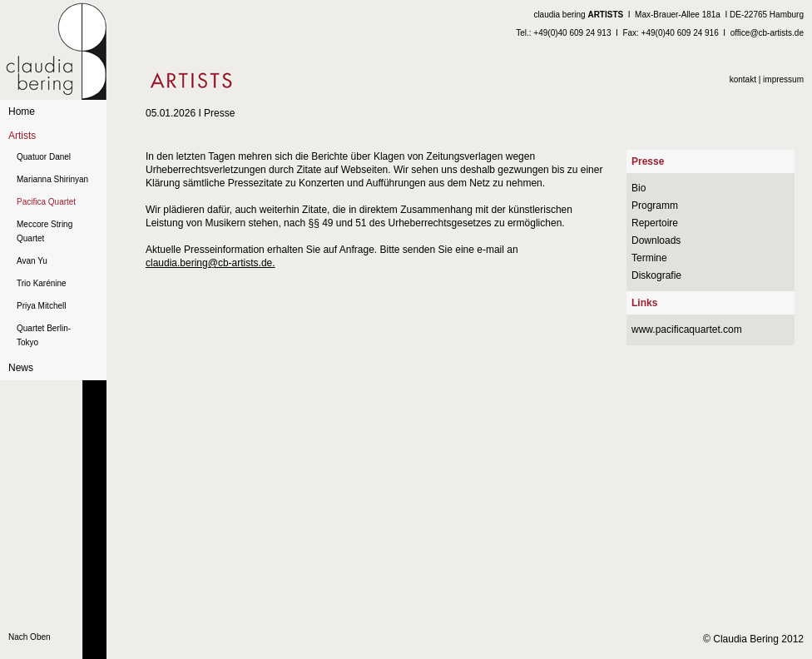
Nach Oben (30, 637)
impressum (783, 79)
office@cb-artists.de (767, 33)
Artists (22, 136)
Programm (655, 206)
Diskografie (656, 275)
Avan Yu (32, 261)
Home (22, 111)
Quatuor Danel (44, 157)
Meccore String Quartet (45, 231)
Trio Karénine (42, 283)
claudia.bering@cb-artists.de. (210, 263)
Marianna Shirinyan (52, 179)
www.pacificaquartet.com (687, 329)
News (21, 368)
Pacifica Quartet (46, 202)
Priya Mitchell (41, 306)
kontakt (743, 79)
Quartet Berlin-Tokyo (44, 335)
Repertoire (655, 223)
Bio (639, 188)
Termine (649, 258)
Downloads (656, 240)
